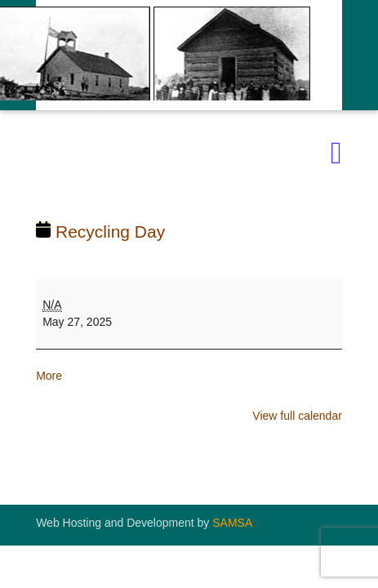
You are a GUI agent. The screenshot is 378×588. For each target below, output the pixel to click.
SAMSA (232, 523)
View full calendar (297, 416)
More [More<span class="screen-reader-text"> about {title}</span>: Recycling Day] (49, 376)
